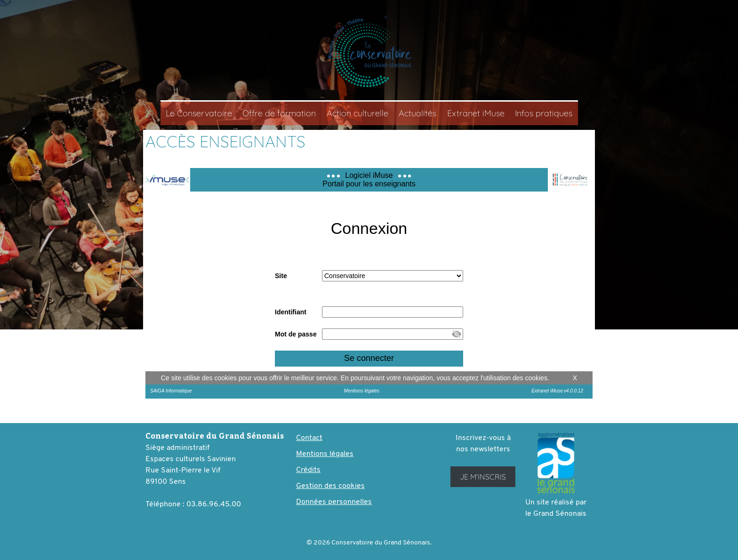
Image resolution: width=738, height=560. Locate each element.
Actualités (417, 113)
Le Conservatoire (199, 113)
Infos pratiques (544, 113)
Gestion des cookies (330, 486)
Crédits (308, 470)
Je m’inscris (483, 477)
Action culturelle (357, 113)
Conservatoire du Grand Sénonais (369, 52)
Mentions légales (325, 454)
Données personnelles (334, 502)
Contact (309, 438)
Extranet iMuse (476, 113)
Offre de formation (279, 113)
